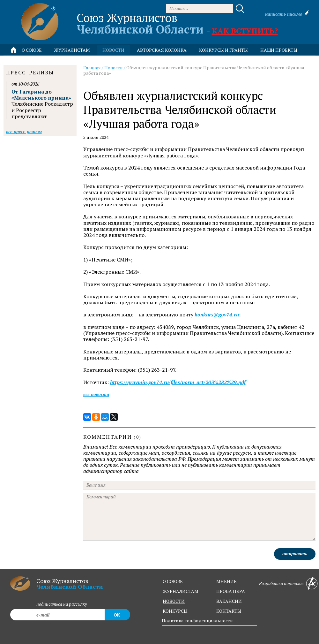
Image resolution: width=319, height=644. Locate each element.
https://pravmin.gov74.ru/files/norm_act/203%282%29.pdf (178, 382)
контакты (229, 611)
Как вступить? (245, 31)
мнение (226, 581)
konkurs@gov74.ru (217, 315)
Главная (92, 68)
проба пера (231, 591)
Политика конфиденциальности (197, 621)
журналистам (181, 591)
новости (113, 50)
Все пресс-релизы (24, 131)
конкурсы (175, 611)
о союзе (173, 581)
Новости (114, 68)
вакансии (229, 601)
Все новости (96, 394)
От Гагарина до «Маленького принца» (41, 95)
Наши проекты (279, 50)
